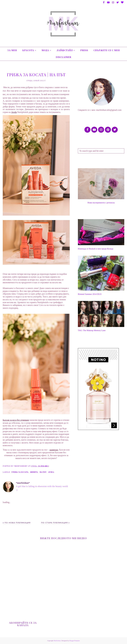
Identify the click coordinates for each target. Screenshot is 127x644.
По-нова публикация (18, 523)
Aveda (51, 472)
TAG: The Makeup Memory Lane (92, 330)
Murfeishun (57, 641)
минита (34, 472)
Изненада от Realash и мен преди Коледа (96, 249)
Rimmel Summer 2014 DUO (90, 294)
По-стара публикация (54, 523)
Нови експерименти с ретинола (101, 203)
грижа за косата (20, 472)
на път (43, 472)
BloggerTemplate (75, 641)
